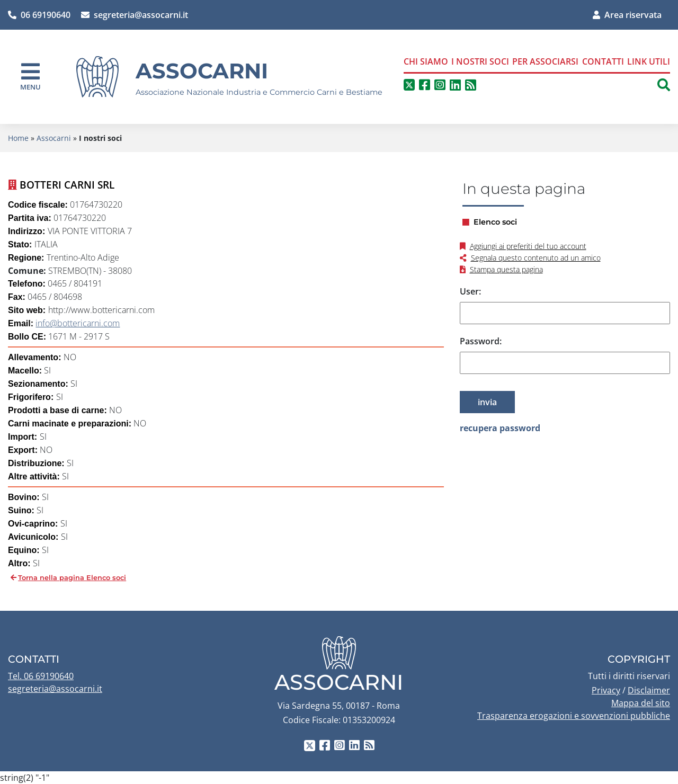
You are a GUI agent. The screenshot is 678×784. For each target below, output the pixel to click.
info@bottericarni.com (78, 323)
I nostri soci (480, 61)
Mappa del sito (641, 703)
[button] (664, 85)
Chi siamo (426, 61)
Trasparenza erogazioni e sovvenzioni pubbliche (574, 716)
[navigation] (30, 77)
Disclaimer (649, 690)
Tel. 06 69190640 (41, 676)
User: (470, 291)
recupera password (500, 428)
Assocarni (202, 71)
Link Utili (649, 61)
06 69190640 (39, 15)
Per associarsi (545, 61)
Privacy (606, 690)
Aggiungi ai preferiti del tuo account (528, 246)
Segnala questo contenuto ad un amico (536, 258)
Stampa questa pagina (506, 269)
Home (18, 138)
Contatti (603, 61)
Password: (481, 341)
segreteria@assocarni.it (135, 15)
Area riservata (627, 15)
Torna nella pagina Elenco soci (72, 578)
